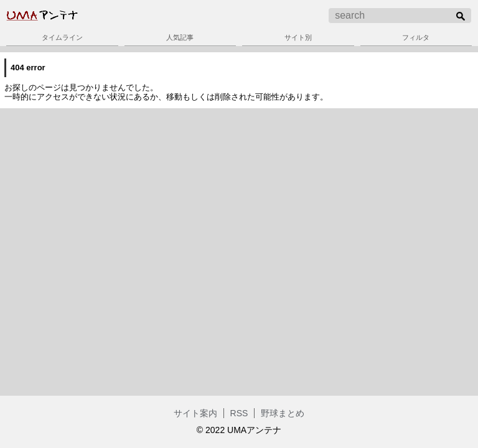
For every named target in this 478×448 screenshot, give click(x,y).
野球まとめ (283, 413)
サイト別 (298, 37)
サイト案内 (195, 413)
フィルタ (416, 37)
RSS (239, 413)
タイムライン (62, 37)
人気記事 (180, 37)
